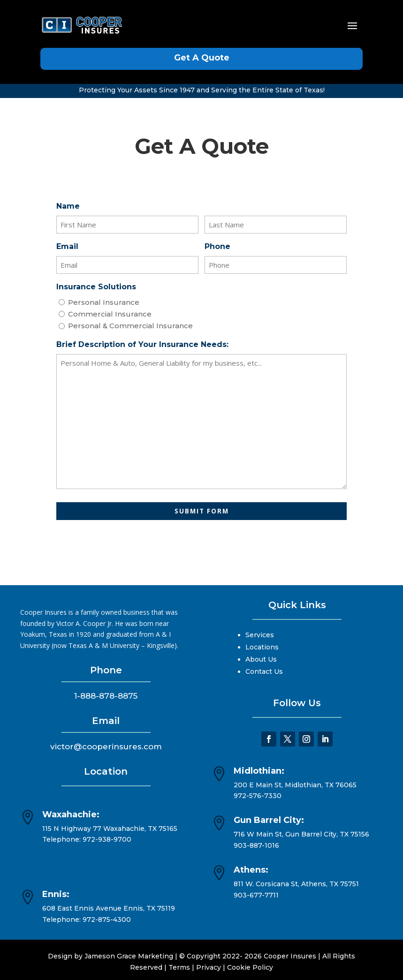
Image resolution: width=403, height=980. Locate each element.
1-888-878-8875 (106, 696)
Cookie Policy (250, 967)
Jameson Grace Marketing (129, 956)
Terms (179, 967)
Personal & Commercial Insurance (130, 326)
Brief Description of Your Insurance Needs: (142, 344)
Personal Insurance (104, 302)
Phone (217, 246)
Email (67, 246)
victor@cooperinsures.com (106, 746)
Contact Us (264, 671)
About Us (261, 659)
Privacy (209, 967)
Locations (262, 647)
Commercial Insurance (110, 314)
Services (260, 635)
